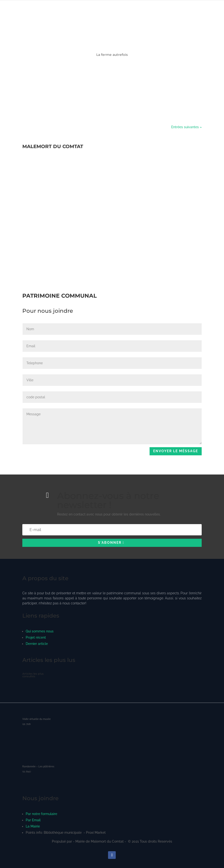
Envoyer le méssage (176, 451)
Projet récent (36, 637)
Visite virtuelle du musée (36, 719)
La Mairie (33, 826)
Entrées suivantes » (186, 127)
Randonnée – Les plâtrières (38, 767)
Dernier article (37, 644)
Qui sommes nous (40, 631)
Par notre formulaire (41, 814)
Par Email (33, 820)
